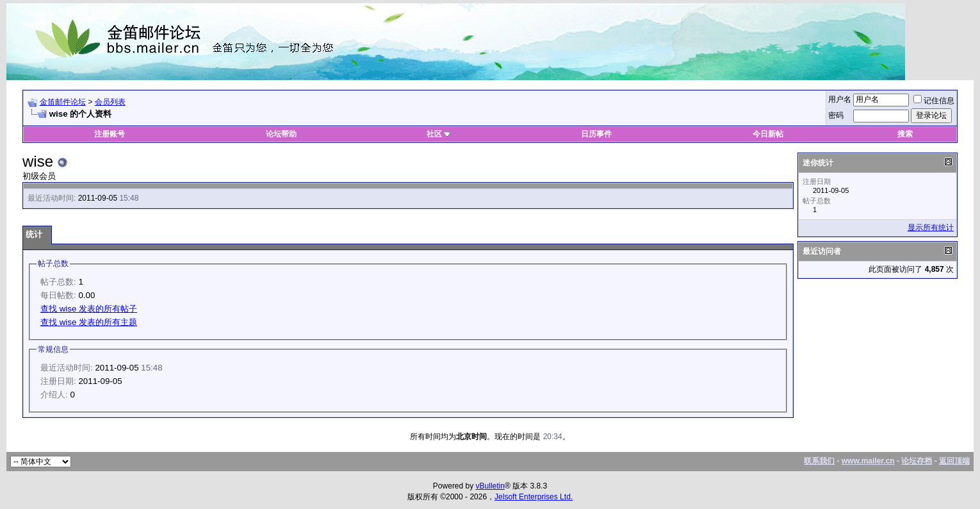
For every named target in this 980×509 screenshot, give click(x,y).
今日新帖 (768, 134)
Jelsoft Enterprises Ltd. (534, 497)
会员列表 (110, 102)
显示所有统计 (931, 228)
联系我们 (819, 461)
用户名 (840, 99)
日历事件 (596, 134)
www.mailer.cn (868, 461)
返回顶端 (954, 461)
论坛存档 (917, 461)
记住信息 (934, 101)
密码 (836, 115)
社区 (439, 134)
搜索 (905, 134)
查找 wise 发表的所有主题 (89, 322)
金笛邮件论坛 (63, 102)
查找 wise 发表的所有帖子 (89, 309)
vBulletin (490, 486)
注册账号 (110, 134)
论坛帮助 (281, 134)
